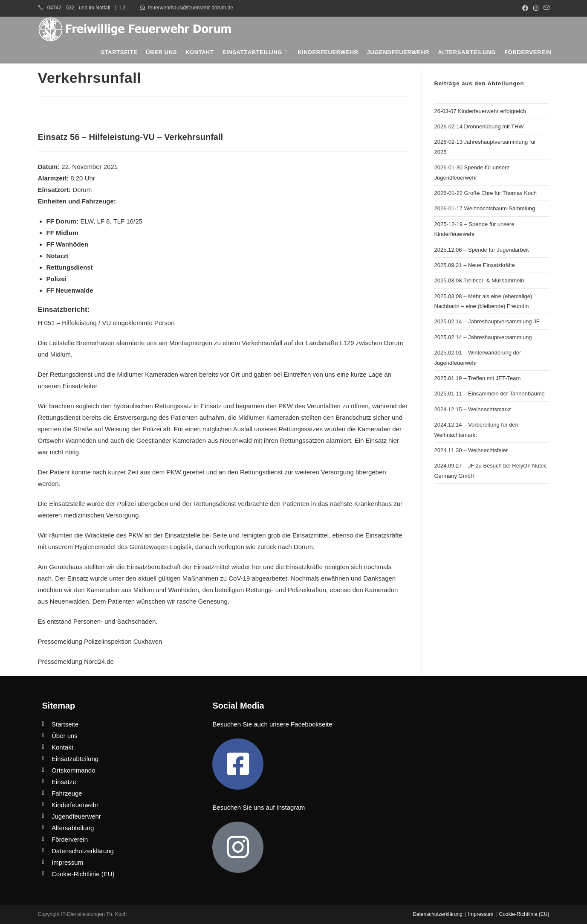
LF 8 (103, 221)
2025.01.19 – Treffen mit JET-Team (478, 378)
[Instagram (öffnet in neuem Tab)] (536, 8)
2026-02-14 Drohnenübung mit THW (479, 126)
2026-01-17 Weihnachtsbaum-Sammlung (485, 208)
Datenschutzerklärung (438, 914)
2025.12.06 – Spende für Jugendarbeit (482, 250)
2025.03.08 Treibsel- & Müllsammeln (479, 280)
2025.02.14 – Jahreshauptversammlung (483, 337)
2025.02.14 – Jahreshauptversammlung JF (487, 321)
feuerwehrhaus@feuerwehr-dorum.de (191, 8)
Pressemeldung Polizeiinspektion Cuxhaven (100, 641)
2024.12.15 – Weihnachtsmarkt (473, 409)
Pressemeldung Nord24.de (76, 661)
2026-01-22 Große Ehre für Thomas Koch (486, 193)
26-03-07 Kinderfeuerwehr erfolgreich (480, 111)
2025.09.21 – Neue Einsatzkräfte (475, 265)
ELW (87, 221)
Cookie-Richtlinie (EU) (524, 914)
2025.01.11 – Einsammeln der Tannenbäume (490, 394)
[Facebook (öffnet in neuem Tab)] (525, 8)
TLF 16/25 (128, 221)
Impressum (481, 914)
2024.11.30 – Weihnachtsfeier (471, 450)
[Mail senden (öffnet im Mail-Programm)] (545, 8)
